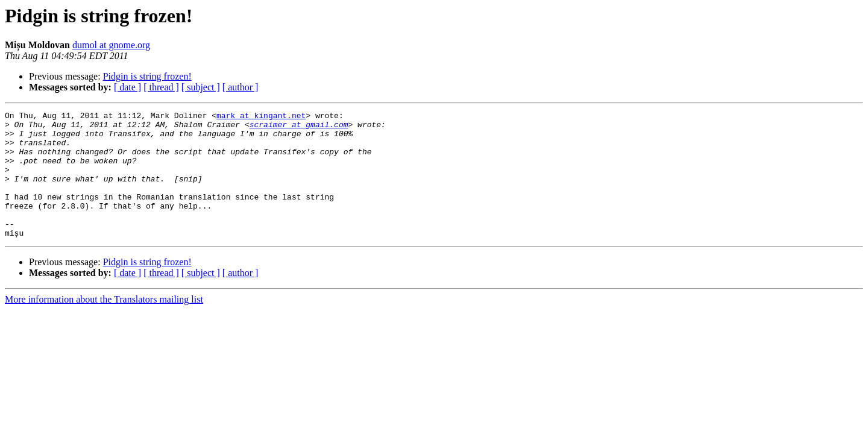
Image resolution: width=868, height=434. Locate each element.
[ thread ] (161, 87)
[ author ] (241, 87)
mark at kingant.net (261, 117)
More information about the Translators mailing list (104, 325)
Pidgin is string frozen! (147, 76)
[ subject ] (201, 87)
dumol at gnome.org (111, 45)
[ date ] (127, 87)
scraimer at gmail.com (299, 128)
